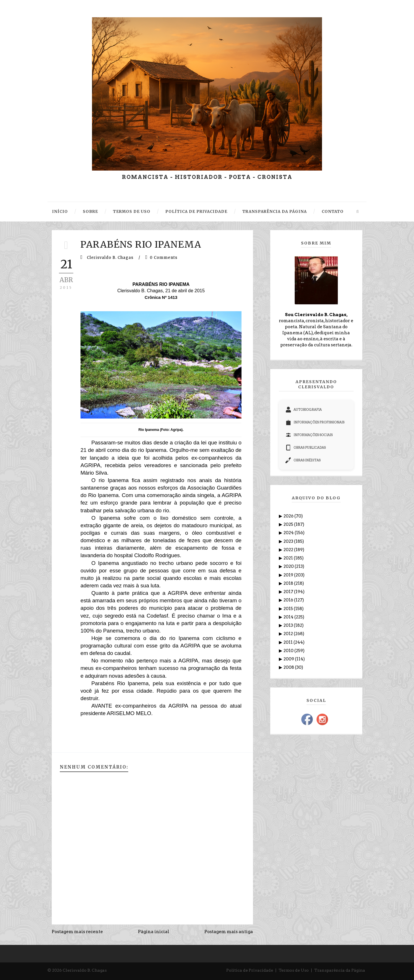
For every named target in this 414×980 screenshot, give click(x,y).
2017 (289, 592)
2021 (289, 558)
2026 (289, 516)
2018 (289, 583)
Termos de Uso (294, 970)
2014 (289, 617)
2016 (289, 600)
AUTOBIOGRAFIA (304, 410)
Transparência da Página (340, 970)
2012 (289, 634)
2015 (289, 609)
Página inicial (154, 932)
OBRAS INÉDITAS (303, 460)
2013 (289, 625)
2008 (289, 667)
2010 (289, 651)
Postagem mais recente (77, 932)
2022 (289, 550)
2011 (289, 642)
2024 (289, 533)
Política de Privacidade (250, 970)
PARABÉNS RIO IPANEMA (141, 244)
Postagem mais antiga (229, 932)
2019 (289, 575)
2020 (289, 566)
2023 (289, 541)
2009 (289, 659)
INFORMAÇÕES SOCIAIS (309, 435)
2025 (289, 524)
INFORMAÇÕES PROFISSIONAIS (315, 422)
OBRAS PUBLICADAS (306, 448)
